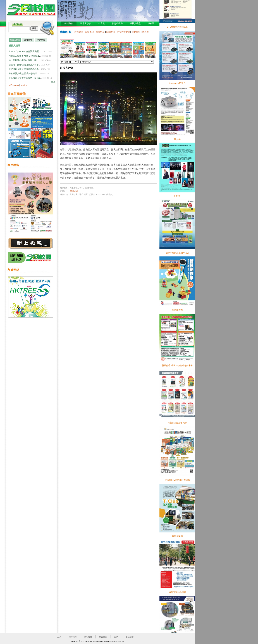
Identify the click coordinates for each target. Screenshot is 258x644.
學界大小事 (85, 23)
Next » (24, 85)
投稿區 (151, 23)
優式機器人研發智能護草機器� (24, 69)
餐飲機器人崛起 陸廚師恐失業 (23, 74)
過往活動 (130, 637)
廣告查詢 (103, 637)
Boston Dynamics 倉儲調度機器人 (25, 51)
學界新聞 (41, 40)
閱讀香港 (111, 32)
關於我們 (73, 637)
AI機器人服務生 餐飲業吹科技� (24, 56)
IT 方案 (101, 23)
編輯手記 (89, 32)
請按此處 (74, 191)
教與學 (145, 32)
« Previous (14, 85)
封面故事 (79, 32)
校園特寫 (100, 32)
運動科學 (136, 32)
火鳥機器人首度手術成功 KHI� (24, 78)
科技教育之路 (124, 32)
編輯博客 (28, 40)
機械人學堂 (135, 23)
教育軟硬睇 (117, 23)
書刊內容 (18, 24)
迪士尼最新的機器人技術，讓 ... (24, 60)
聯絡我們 (88, 637)
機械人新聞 (15, 40)
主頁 (59, 637)
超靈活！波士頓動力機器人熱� (24, 65)
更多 (53, 82)
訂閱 (116, 637)
